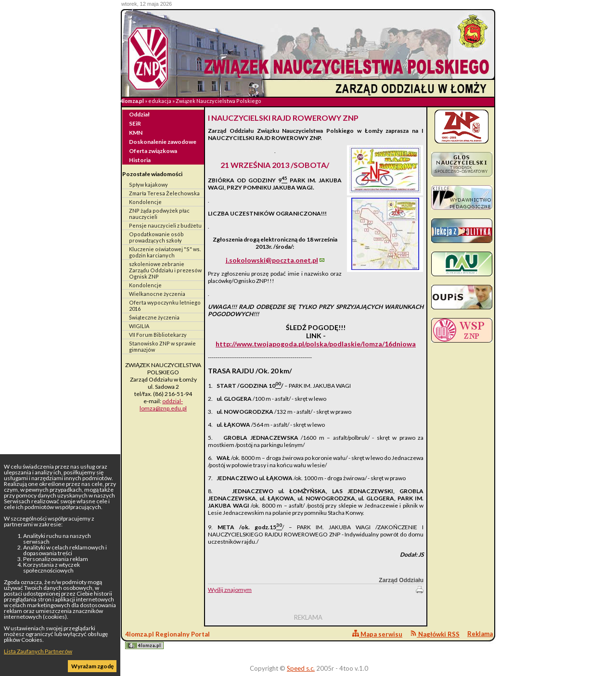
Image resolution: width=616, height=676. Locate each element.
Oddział (139, 114)
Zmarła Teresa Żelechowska (164, 193)
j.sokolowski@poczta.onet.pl (272, 260)
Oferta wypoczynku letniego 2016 (165, 306)
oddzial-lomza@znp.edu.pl (163, 405)
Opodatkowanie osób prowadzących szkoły (156, 237)
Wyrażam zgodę (92, 666)
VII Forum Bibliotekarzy (158, 335)
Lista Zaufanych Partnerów (38, 651)
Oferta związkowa (153, 151)
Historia (140, 160)
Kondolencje (145, 202)
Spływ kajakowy (148, 185)
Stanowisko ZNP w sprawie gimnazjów (162, 346)
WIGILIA (139, 326)
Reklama (480, 634)
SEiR (135, 123)
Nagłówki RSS (435, 634)
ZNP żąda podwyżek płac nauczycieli (159, 214)
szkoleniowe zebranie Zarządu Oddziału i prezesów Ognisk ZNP (165, 270)
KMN (136, 133)
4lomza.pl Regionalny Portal (167, 640)
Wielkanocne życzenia (157, 294)
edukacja (160, 101)
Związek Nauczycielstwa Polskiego (218, 101)
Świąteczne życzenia (154, 317)
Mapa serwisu (377, 634)
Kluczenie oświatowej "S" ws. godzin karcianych (165, 252)
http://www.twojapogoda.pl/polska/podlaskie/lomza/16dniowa (316, 344)
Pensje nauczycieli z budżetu (165, 225)
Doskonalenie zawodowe (163, 142)
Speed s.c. (301, 668)
